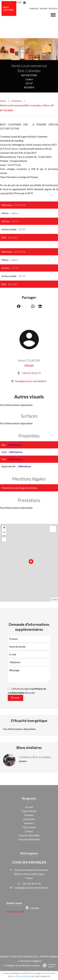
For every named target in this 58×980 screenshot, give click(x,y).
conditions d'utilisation (22, 976)
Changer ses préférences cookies (23, 965)
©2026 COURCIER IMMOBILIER (18, 956)
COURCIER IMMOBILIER (29, 862)
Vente (3, 101)
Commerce (17, 101)
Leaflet (54, 600)
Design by (48, 966)
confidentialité (50, 973)
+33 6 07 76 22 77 (31, 373)
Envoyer (16, 698)
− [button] (4, 533)
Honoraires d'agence (31, 961)
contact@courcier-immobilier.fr (31, 888)
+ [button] (4, 528)
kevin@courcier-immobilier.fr (31, 381)
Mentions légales (49, 956)
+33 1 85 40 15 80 (14, 912)
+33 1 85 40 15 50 (31, 884)
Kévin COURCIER (29, 360)
